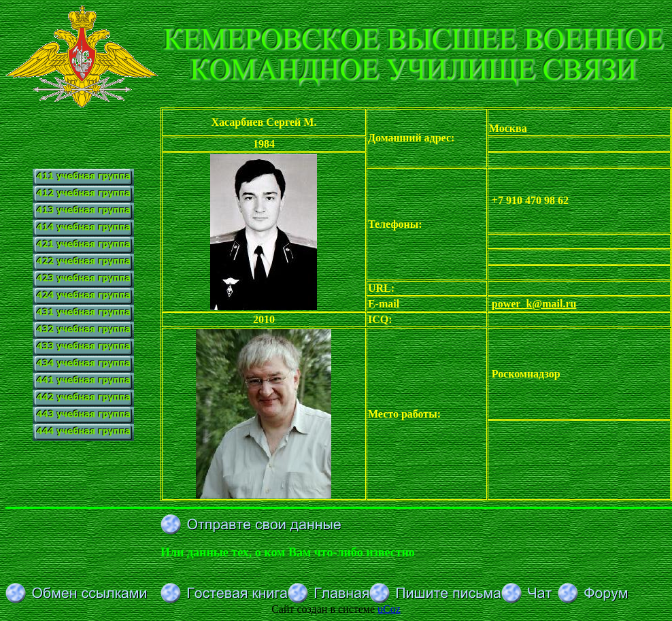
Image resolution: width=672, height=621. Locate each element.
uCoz (389, 609)
